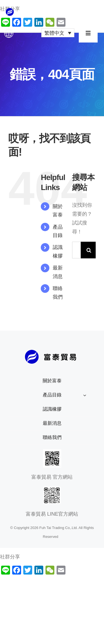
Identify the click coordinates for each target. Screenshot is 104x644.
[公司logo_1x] (22, 10)
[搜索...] (76, 250)
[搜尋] (89, 250)
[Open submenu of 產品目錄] (85, 395)
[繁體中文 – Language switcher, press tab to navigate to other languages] (58, 33)
